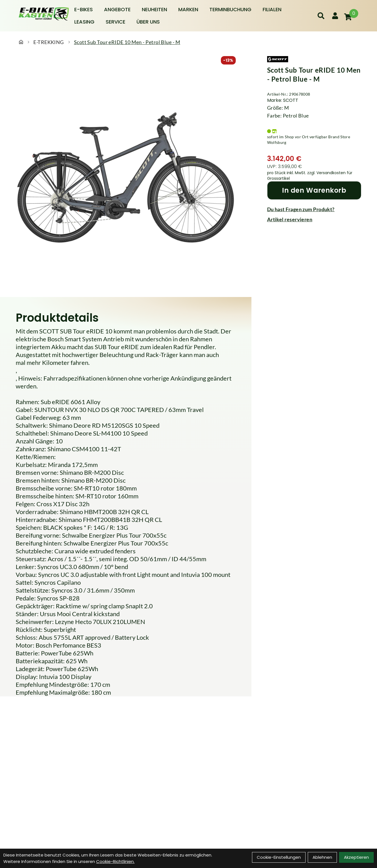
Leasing (84, 22)
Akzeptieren (356, 857)
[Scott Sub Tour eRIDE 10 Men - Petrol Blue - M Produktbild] (126, 178)
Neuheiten (154, 9)
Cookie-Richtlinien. (115, 861)
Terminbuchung (230, 9)
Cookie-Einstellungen (279, 857)
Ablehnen (322, 857)
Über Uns (148, 22)
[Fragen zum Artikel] (314, 209)
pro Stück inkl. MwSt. (287, 173)
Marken (188, 9)
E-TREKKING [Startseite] (49, 42)
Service (115, 22)
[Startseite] (21, 42)
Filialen (272, 9)
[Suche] (321, 16)
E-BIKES (84, 9)
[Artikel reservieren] (314, 219)
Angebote (117, 9)
